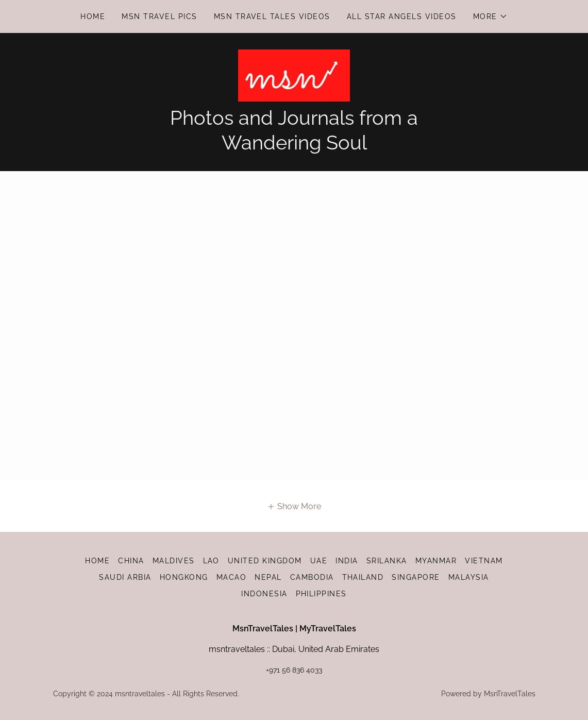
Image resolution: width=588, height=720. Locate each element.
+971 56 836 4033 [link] (294, 670)
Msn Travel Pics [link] (159, 16)
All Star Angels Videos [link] (402, 16)
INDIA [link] (347, 561)
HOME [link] (93, 16)
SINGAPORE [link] (416, 577)
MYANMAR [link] (436, 561)
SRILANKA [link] (387, 561)
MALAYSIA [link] (469, 577)
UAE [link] (319, 561)
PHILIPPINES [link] (321, 594)
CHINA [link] (131, 561)
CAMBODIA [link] (312, 577)
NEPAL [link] (268, 577)
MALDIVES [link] (174, 561)
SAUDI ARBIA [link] (125, 577)
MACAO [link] (232, 577)
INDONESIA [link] (264, 594)
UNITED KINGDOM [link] (265, 561)
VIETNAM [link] (484, 561)
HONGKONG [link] (184, 577)
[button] (490, 16)
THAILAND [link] (363, 577)
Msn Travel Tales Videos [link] (272, 16)
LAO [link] (212, 561)
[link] (294, 75)
